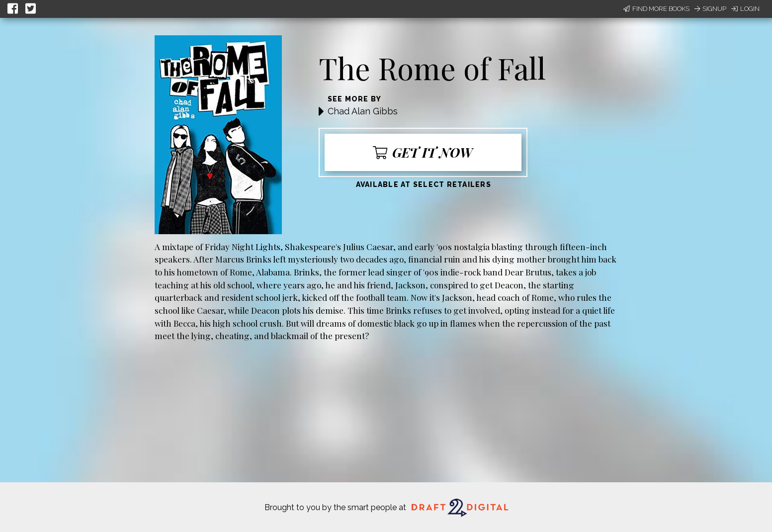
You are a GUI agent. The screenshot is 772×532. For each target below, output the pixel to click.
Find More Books (656, 9)
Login (745, 9)
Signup (710, 9)
